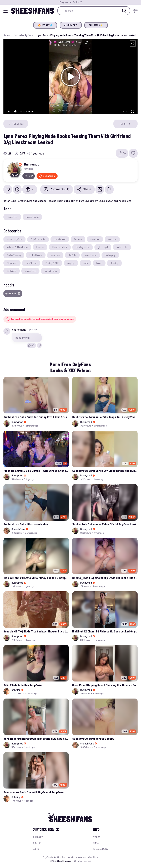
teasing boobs (83, 247)
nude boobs (122, 247)
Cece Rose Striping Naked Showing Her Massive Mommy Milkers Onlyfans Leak (105, 685)
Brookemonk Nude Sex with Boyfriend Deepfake (34, 792)
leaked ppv (12, 217)
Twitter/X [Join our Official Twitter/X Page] (77, 2)
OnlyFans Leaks (38, 239)
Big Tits (72, 255)
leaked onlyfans (23, 35)
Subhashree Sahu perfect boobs (93, 739)
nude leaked (60, 239)
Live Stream (31, 263)
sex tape (112, 239)
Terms (97, 837)
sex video (95, 239)
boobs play (110, 255)
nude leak (55, 255)
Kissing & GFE (52, 263)
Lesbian (40, 247)
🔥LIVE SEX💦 (45, 25)
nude (85, 263)
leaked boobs (36, 255)
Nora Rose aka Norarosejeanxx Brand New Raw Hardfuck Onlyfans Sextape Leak (36, 739)
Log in (36, 849)
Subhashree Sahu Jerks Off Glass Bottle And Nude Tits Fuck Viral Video (105, 471)
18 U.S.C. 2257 (101, 849)
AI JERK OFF (71, 25)
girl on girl (103, 247)
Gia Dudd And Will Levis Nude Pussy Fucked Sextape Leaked (36, 578)
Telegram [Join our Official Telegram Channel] (64, 2)
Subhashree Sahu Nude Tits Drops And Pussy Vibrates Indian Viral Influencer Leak (105, 417)
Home (7, 35)
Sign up (37, 843)
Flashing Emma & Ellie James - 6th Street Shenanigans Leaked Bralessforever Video (36, 471)
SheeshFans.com (65, 861)
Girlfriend (12, 271)
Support (38, 837)
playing (71, 263)
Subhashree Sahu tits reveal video (26, 524)
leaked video (51, 271)
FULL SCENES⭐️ (96, 25)
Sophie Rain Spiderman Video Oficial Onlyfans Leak (104, 524)
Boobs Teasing (14, 255)
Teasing (114, 263)
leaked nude (91, 255)
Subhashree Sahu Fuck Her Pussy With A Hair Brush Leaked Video (36, 417)
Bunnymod (32, 164)
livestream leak (60, 247)
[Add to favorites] (8, 189)
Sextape (78, 239)
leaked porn (30, 271)
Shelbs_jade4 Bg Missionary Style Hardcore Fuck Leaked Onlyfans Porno (105, 578)
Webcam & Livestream (17, 247)
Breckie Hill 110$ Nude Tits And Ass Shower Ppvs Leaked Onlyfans (36, 631)
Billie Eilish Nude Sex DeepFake (23, 685)
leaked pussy (32, 217)
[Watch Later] (17, 189)
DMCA (96, 843)
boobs (99, 263)
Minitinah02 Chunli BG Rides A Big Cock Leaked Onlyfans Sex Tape (105, 631)
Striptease (12, 263)
